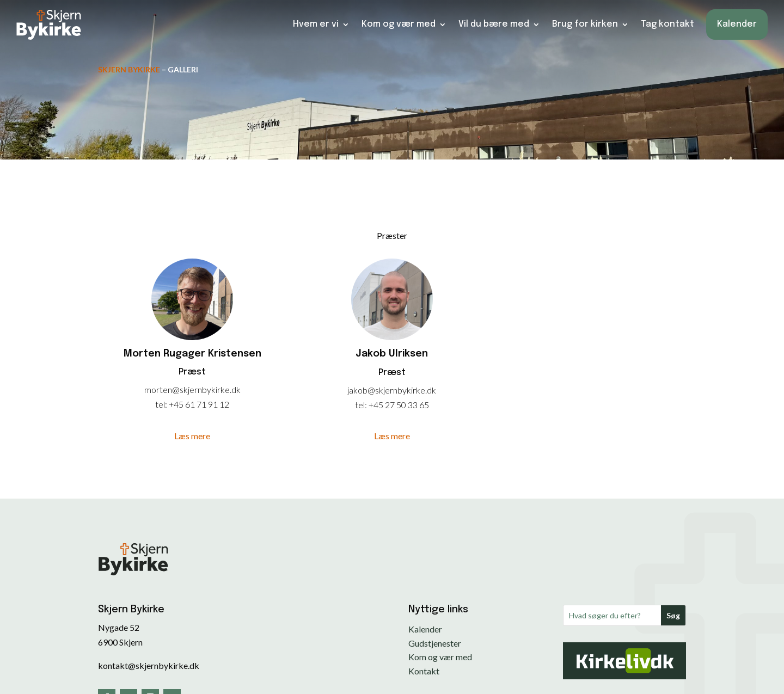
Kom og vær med (399, 20)
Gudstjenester (435, 643)
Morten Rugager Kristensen (192, 354)
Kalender (737, 20)
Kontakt (424, 671)
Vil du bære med (494, 20)
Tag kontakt (667, 20)
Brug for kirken (585, 20)
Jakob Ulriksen (392, 354)
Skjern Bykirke (129, 69)
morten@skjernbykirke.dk (192, 389)
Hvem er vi (316, 20)
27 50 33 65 (407, 405)
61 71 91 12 (207, 404)
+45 (177, 404)
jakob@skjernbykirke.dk (392, 390)
